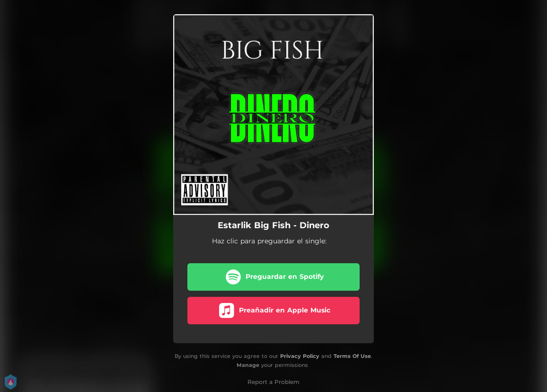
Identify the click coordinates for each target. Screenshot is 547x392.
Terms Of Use (352, 356)
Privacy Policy (300, 356)
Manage (248, 365)
